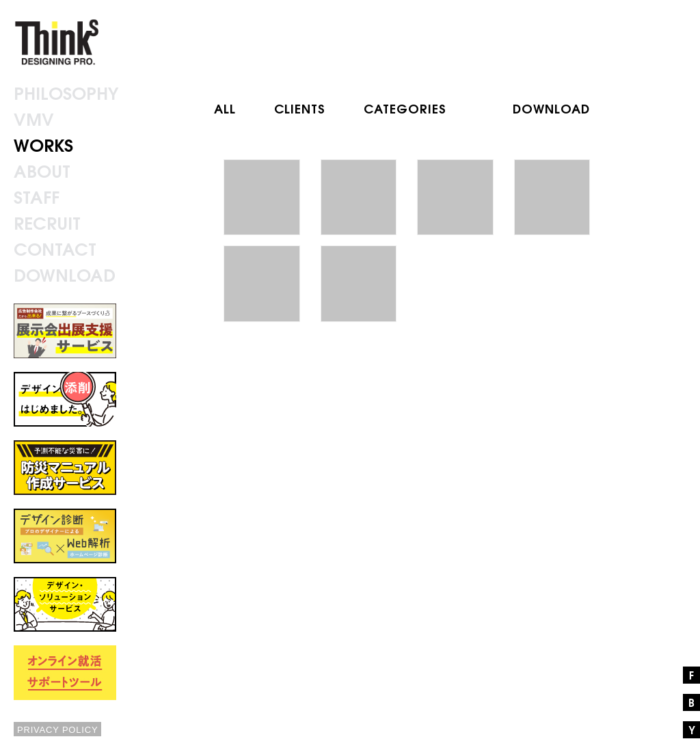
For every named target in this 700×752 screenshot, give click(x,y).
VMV (34, 118)
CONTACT (55, 248)
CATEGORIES (405, 108)
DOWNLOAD (551, 108)
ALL (225, 108)
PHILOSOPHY (66, 92)
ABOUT (42, 170)
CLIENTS (300, 108)
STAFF (37, 196)
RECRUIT (47, 222)
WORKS (43, 144)
